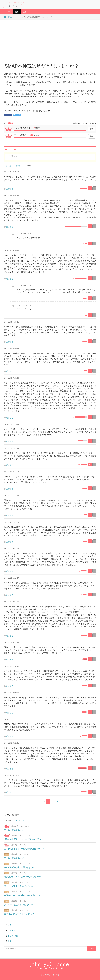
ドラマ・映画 (13, 936)
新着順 (18, 166)
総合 (10, 925)
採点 (24, 12)
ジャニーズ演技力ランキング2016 (19, 905)
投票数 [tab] (9, 821)
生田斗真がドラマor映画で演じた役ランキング (24, 895)
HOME (8, 12)
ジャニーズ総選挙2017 (14, 858)
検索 (92, 949)
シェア (8, 115)
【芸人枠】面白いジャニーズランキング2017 (23, 839)
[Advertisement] (50, 40)
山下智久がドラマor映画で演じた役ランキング (24, 849)
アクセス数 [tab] (20, 821)
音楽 (10, 941)
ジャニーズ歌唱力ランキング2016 (19, 886)
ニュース (18, 17)
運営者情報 (45, 975)
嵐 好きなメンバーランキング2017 (19, 914)
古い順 (28, 166)
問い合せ (56, 975)
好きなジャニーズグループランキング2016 (22, 877)
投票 (18, 12)
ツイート (17, 115)
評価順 (9, 166)
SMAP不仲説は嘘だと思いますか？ (19, 867)
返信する (10, 189)
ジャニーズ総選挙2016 (14, 830)
